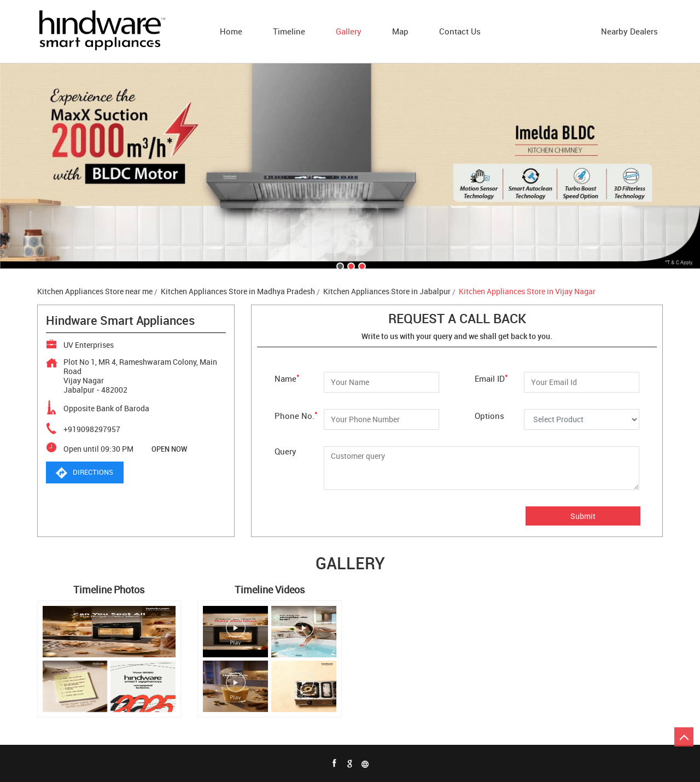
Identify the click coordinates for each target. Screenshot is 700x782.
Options (489, 415)
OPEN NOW (169, 449)
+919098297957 (92, 429)
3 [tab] (361, 265)
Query (285, 451)
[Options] (582, 419)
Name (287, 378)
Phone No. (296, 415)
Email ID (491, 378)
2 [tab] (350, 265)
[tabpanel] (350, 166)
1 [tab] (339, 265)
